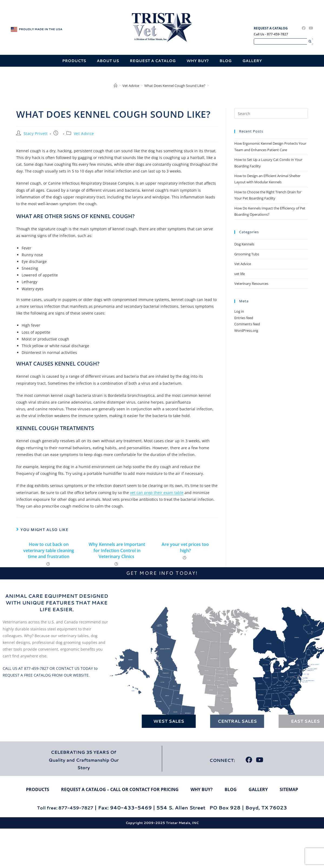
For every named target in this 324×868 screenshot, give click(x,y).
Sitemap (289, 789)
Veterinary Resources (251, 283)
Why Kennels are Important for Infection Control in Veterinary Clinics (117, 550)
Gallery (252, 61)
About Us (108, 61)
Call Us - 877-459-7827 (271, 34)
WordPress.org (246, 330)
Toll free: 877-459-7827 (65, 808)
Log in (239, 311)
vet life (240, 274)
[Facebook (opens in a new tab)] (304, 28)
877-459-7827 (36, 668)
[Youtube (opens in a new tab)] (310, 28)
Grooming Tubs (247, 254)
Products (74, 61)
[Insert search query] (271, 113)
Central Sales (218, 721)
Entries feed (244, 318)
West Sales (150, 721)
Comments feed (247, 324)
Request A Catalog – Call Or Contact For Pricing (120, 789)
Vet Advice (84, 134)
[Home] (116, 86)
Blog (226, 61)
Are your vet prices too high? (185, 547)
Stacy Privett (36, 134)
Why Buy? (198, 61)
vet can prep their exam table (157, 493)
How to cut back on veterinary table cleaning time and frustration (49, 550)
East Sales (287, 721)
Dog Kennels (244, 244)
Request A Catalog (271, 28)
